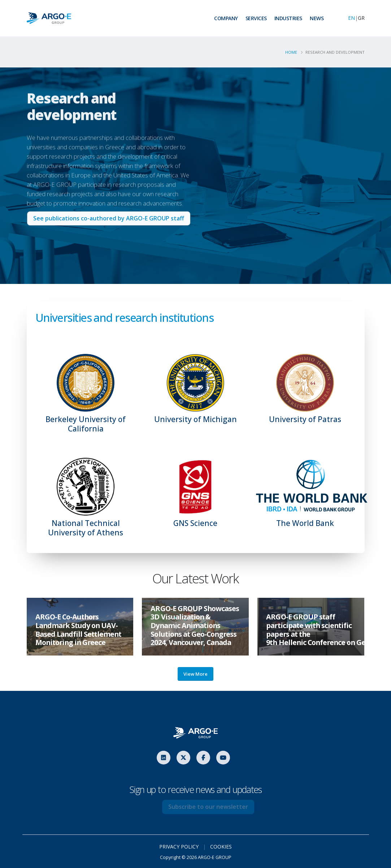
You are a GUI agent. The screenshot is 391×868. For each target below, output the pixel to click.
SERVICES (256, 18)
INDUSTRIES (288, 18)
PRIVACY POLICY (179, 847)
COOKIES (221, 847)
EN (351, 18)
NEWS (317, 18)
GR (361, 18)
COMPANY (226, 18)
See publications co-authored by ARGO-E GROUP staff (112, 218)
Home (292, 52)
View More (195, 674)
